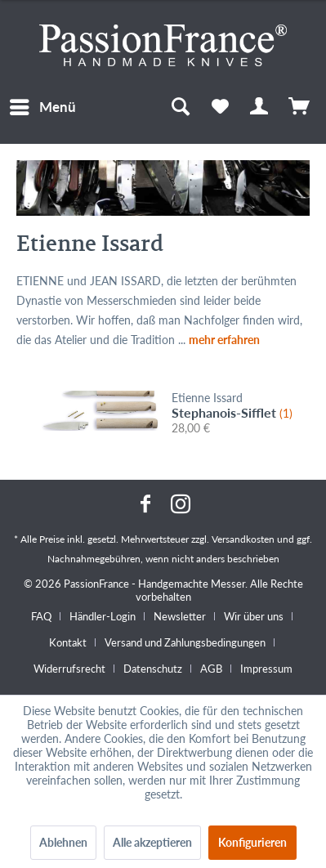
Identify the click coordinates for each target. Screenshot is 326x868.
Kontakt (68, 642)
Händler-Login (103, 616)
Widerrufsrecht (69, 669)
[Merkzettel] (220, 107)
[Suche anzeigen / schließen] (180, 107)
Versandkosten (243, 539)
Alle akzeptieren (152, 842)
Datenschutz (153, 669)
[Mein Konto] (260, 107)
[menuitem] (42, 107)
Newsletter (180, 616)
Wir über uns (254, 616)
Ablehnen (63, 842)
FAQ (41, 616)
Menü (43, 105)
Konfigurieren (252, 842)
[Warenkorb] (300, 107)
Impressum (266, 669)
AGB (211, 669)
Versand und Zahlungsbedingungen (185, 642)
